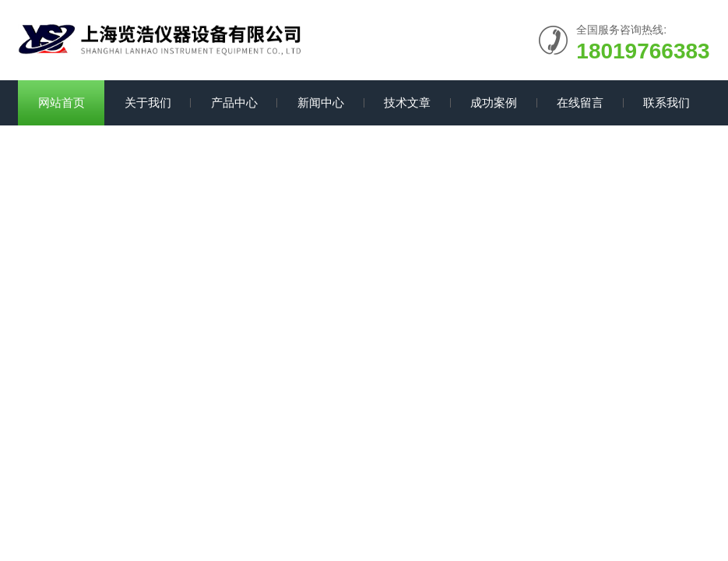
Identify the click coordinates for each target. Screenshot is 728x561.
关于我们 (148, 102)
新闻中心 (321, 102)
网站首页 (62, 102)
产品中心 (234, 102)
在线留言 (580, 102)
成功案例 (494, 102)
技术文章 (407, 102)
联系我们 (666, 102)
